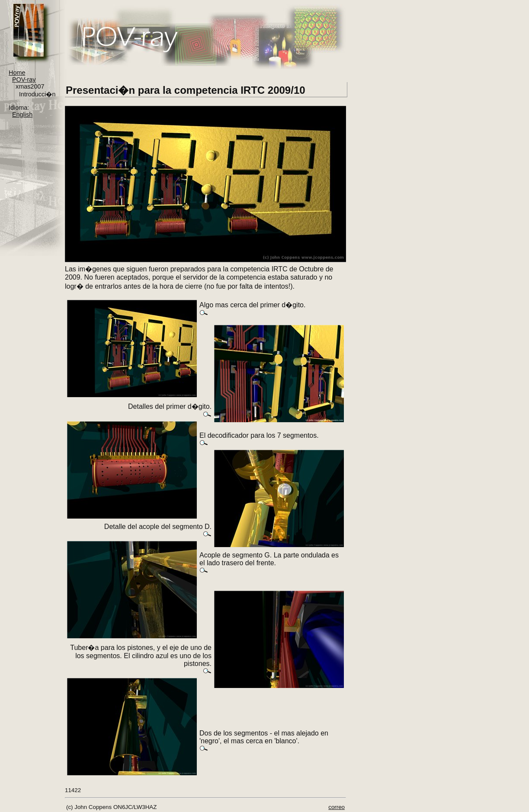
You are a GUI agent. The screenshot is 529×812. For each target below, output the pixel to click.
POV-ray (24, 80)
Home (17, 73)
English (22, 115)
